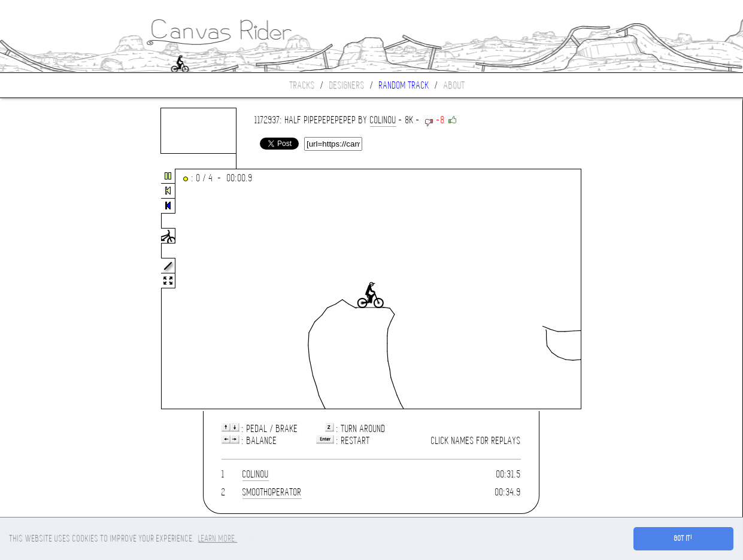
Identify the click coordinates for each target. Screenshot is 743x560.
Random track (404, 85)
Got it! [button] (683, 538)
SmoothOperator (272, 492)
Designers (347, 85)
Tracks (302, 85)
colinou (383, 120)
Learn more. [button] (218, 538)
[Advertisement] (50, 290)
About (454, 85)
